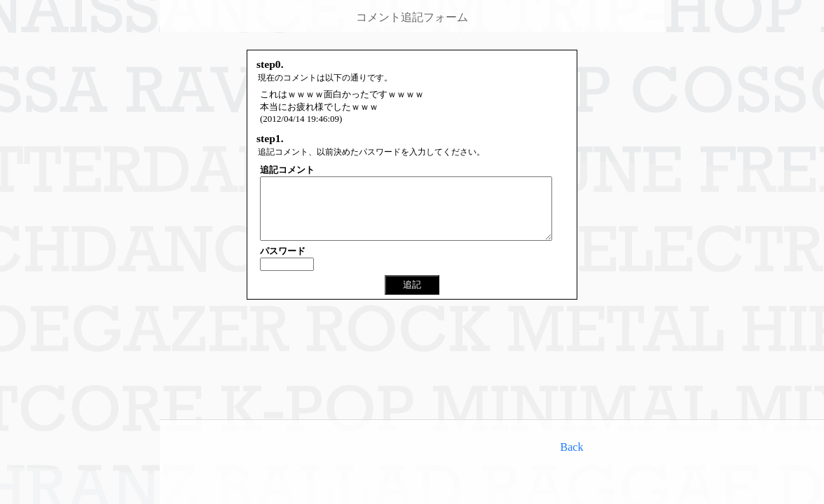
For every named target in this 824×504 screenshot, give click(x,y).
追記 (412, 297)
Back (572, 447)
